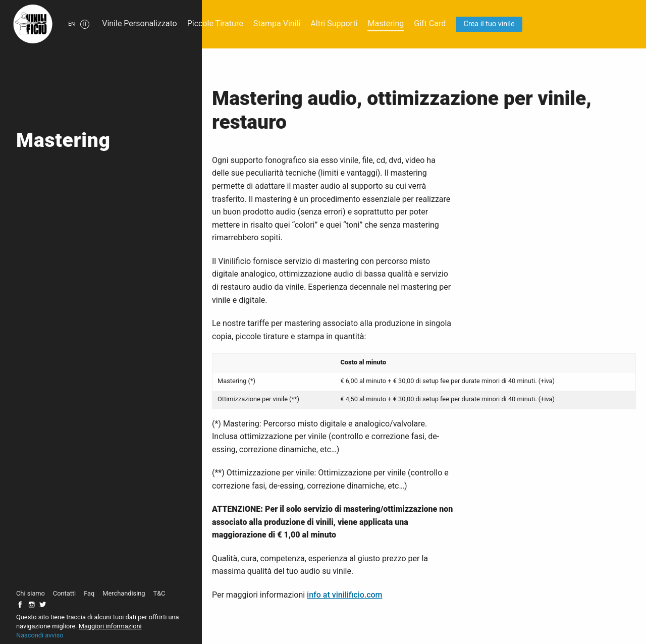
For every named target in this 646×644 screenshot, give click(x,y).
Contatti (64, 593)
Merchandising (124, 593)
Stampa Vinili (277, 23)
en (71, 24)
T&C (159, 593)
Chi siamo (31, 593)
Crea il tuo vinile (489, 24)
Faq (89, 593)
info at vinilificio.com (344, 595)
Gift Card (430, 23)
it (85, 24)
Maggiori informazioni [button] (110, 626)
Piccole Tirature (215, 23)
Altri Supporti (334, 23)
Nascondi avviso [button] (40, 635)
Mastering (386, 23)
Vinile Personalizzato (140, 23)
